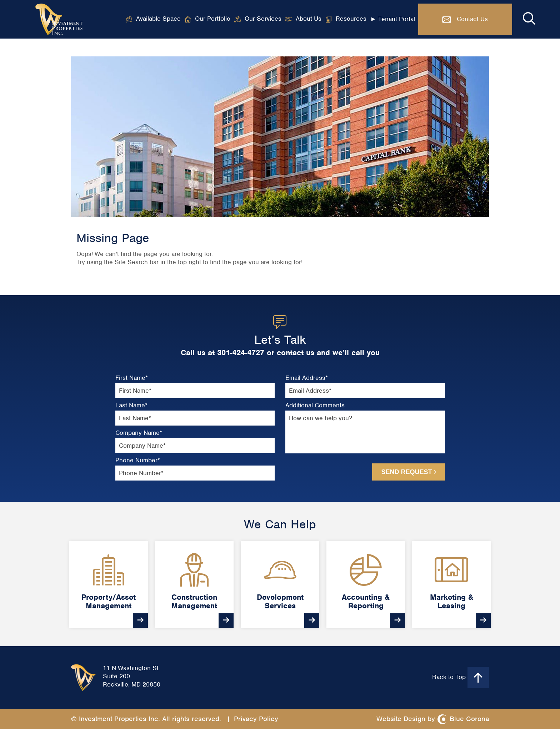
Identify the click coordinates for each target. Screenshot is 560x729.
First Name (132, 378)
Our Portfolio (213, 19)
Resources (351, 19)
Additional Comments (315, 405)
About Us (309, 19)
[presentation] (324, 471)
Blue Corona (469, 719)
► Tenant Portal (392, 19)
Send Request (408, 472)
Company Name (139, 433)
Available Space (158, 19)
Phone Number (138, 460)
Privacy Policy (256, 719)
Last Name (131, 405)
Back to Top (461, 678)
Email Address (307, 378)
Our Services (263, 19)
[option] (109, 585)
